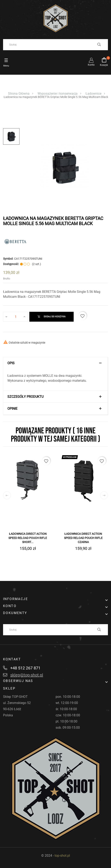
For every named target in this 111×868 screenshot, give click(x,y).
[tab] (55, 363)
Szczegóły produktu (25, 397)
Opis (11, 363)
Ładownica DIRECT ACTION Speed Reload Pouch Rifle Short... (28, 538)
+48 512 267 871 (22, 668)
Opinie (12, 409)
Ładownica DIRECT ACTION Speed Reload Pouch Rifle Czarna (83, 538)
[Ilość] (16, 317)
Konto (91, 62)
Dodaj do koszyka (51, 317)
